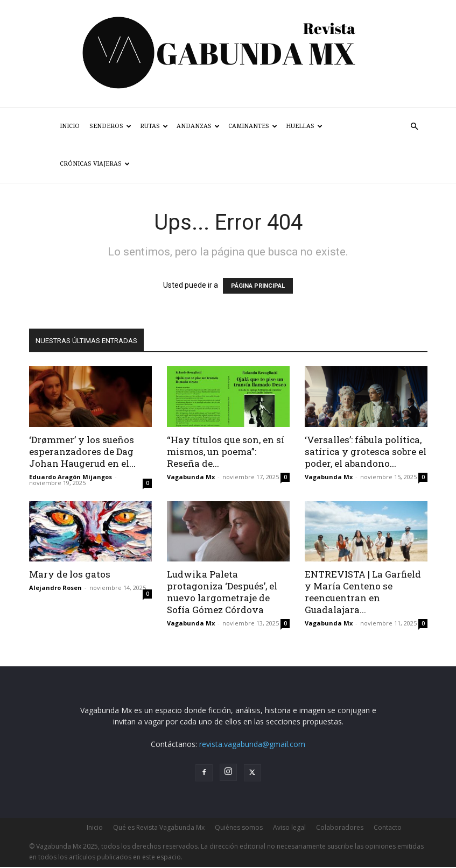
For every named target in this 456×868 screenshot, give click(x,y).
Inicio (70, 126)
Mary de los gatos (70, 574)
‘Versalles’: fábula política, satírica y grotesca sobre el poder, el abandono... (366, 451)
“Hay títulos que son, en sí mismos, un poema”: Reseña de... (226, 451)
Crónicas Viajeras (95, 164)
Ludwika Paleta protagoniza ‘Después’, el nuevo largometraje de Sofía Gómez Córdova (222, 592)
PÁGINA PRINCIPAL (258, 286)
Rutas (154, 126)
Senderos (110, 126)
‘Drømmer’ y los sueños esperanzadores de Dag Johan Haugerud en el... (82, 451)
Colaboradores (340, 827)
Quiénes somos (239, 827)
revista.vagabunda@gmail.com (252, 744)
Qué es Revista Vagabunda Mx (159, 827)
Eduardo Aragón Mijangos (71, 477)
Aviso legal (289, 827)
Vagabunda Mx (191, 477)
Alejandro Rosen (55, 588)
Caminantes (253, 126)
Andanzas (198, 126)
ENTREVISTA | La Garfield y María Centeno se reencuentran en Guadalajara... (363, 592)
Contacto (388, 827)
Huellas (304, 126)
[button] (415, 127)
